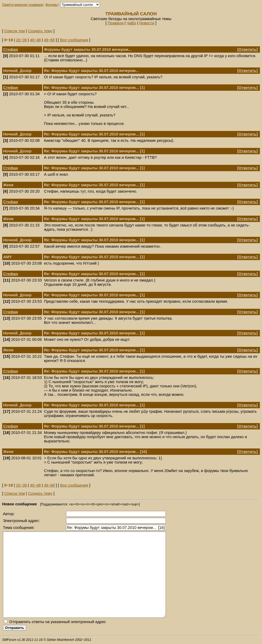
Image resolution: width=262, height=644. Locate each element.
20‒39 (22, 40)
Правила (116, 23)
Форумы (52, 5)
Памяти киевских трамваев (23, 5)
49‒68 (49, 40)
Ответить (247, 49)
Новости (147, 23)
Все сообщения (74, 40)
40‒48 (35, 40)
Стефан (11, 49)
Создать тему (40, 31)
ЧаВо (131, 23)
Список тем (15, 31)
